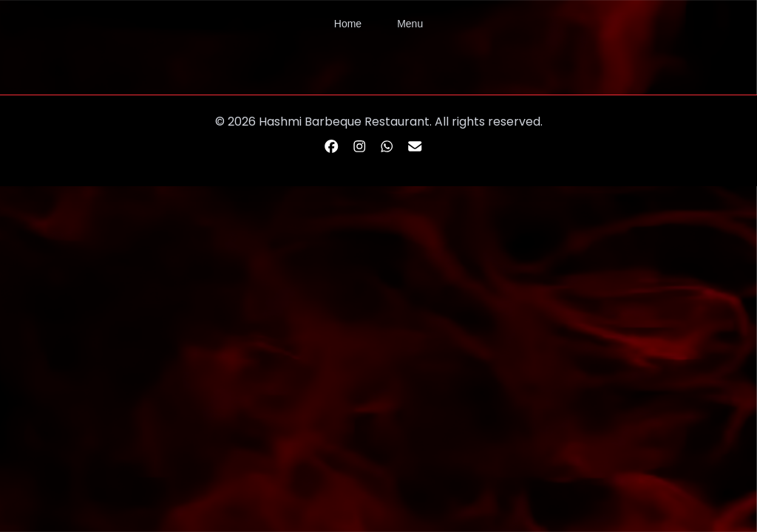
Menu (410, 24)
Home (348, 24)
